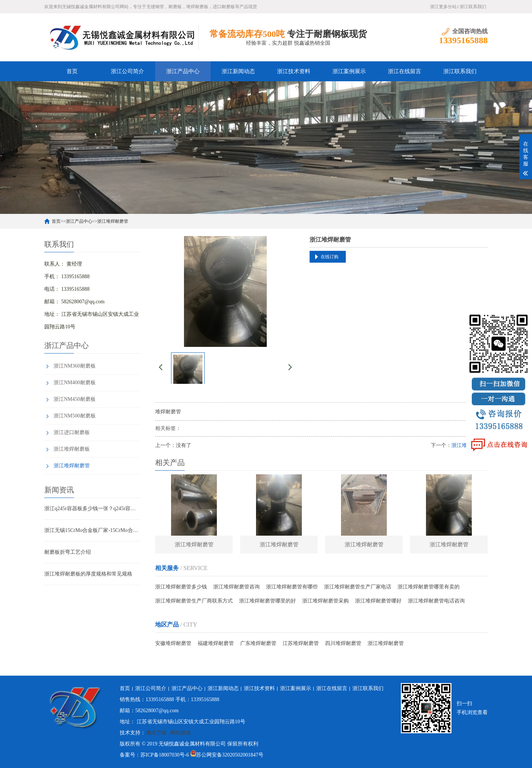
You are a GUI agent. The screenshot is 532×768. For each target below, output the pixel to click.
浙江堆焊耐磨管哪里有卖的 (429, 588)
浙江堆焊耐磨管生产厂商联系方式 (194, 602)
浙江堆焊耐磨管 (113, 221)
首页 (72, 71)
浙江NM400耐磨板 (75, 383)
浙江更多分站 (443, 7)
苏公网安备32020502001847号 (230, 755)
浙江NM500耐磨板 (75, 416)
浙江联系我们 (473, 7)
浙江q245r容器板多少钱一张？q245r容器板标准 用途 (92, 508)
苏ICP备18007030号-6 (165, 755)
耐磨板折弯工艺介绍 (68, 552)
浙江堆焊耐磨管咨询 (236, 588)
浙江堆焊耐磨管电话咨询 (436, 602)
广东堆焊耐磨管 (258, 644)
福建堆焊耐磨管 (216, 644)
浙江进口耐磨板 (72, 432)
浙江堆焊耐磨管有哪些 (292, 588)
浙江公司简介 (127, 71)
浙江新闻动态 (238, 71)
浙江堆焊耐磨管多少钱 (181, 588)
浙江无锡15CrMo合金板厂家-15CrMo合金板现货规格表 (92, 530)
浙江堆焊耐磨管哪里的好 (267, 602)
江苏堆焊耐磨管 (301, 644)
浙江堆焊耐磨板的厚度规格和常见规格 (88, 574)
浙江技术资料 (294, 71)
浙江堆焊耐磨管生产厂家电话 (358, 588)
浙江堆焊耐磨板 (72, 449)
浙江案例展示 (349, 71)
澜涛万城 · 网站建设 (168, 733)
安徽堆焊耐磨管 (173, 644)
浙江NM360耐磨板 (75, 366)
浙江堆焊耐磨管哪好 (378, 602)
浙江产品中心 (183, 71)
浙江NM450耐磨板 (75, 399)
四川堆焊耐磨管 (343, 644)
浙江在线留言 (405, 71)
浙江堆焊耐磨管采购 (325, 602)
